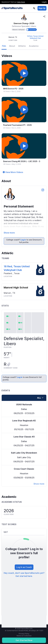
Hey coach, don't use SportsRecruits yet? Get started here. (24, 575)
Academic (34, 46)
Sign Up (42, 8)
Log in (23, 240)
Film (4, 46)
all (40, 398)
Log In (44, 2)
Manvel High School (16, 288)
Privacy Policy (24, 634)
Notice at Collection (24, 636)
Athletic (22, 46)
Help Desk (21, 2)
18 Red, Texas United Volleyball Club (35, 37)
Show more (9, 233)
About (12, 46)
